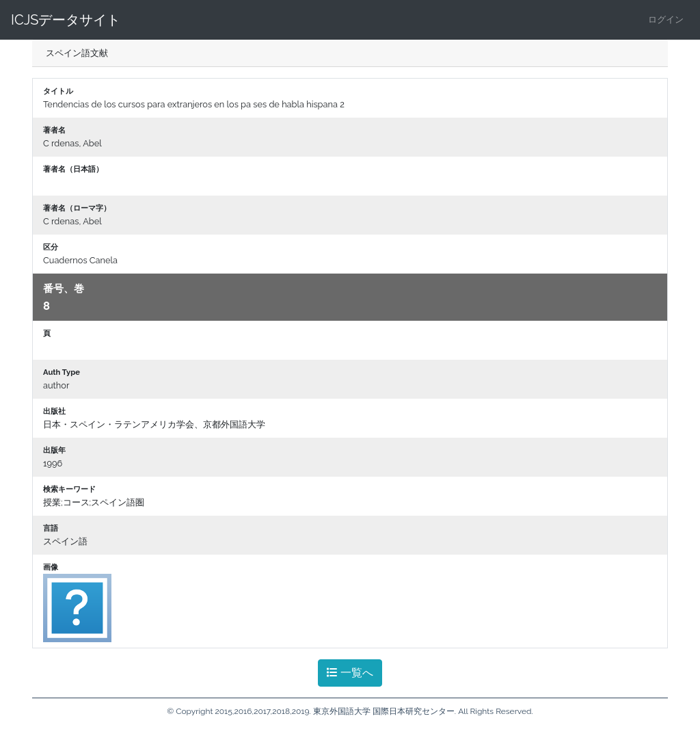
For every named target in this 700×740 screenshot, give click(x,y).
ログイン (666, 19)
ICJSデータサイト (66, 20)
